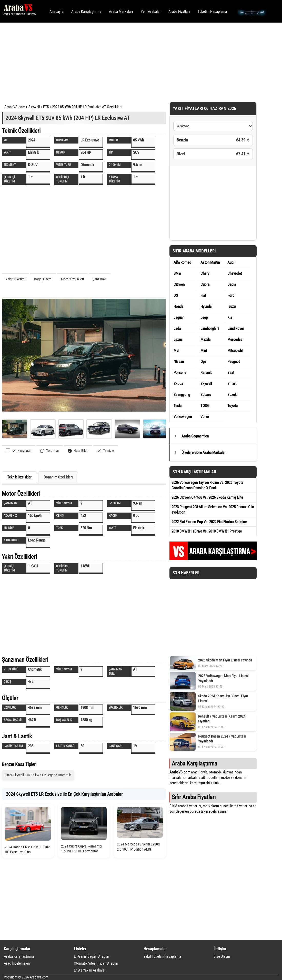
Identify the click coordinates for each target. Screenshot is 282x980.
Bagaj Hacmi (43, 279)
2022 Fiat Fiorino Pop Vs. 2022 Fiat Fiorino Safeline (209, 522)
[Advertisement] (134, 62)
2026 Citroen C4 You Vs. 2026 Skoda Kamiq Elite (207, 497)
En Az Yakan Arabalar (90, 970)
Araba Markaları (121, 12)
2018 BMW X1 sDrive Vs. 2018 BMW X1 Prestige (207, 531)
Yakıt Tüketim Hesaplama (162, 956)
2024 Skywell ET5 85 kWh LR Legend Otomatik (38, 775)
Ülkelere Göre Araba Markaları (204, 453)
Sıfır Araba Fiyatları (194, 797)
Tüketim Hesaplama (212, 12)
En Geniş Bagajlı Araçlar (92, 956)
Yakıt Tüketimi (16, 279)
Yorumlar (50, 451)
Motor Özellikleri (72, 279)
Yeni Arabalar (151, 12)
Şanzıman (100, 279)
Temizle (106, 451)
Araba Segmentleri (195, 436)
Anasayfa (57, 12)
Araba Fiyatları (179, 12)
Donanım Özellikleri (58, 477)
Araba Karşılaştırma (86, 12)
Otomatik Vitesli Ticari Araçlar (96, 963)
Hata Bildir (78, 451)
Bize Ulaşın (222, 956)
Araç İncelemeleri (17, 963)
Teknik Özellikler (19, 477)
